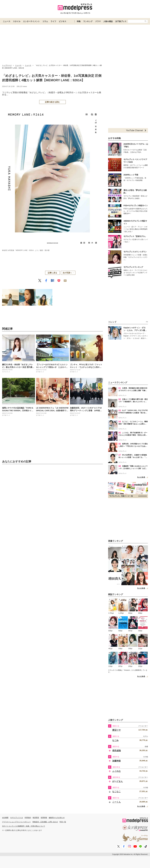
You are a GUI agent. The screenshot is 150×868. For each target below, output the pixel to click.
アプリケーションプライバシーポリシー (16, 822)
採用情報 (44, 818)
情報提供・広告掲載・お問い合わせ (45, 822)
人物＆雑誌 (108, 21)
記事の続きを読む (52, 102)
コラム (45, 21)
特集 (79, 21)
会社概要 (5, 818)
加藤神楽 (116, 761)
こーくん (116, 802)
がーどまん (118, 781)
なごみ (115, 740)
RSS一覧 (63, 822)
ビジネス (63, 21)
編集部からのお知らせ (57, 818)
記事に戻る (52, 273)
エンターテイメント (31, 21)
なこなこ (116, 792)
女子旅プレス (121, 21)
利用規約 (28, 818)
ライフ (53, 21)
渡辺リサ (116, 730)
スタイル (17, 21)
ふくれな (116, 771)
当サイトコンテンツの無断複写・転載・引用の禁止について (24, 826)
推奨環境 (36, 818)
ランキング (88, 21)
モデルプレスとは (17, 818)
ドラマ (98, 21)
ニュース (7, 21)
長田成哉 (116, 751)
